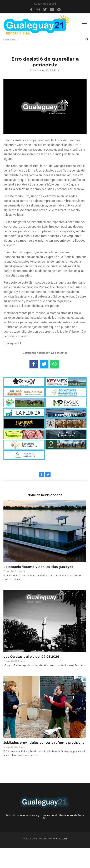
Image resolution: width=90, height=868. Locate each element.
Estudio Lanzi (60, 859)
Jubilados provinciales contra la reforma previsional (44, 743)
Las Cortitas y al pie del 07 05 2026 (31, 657)
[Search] (44, 40)
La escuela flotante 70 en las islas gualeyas (38, 567)
